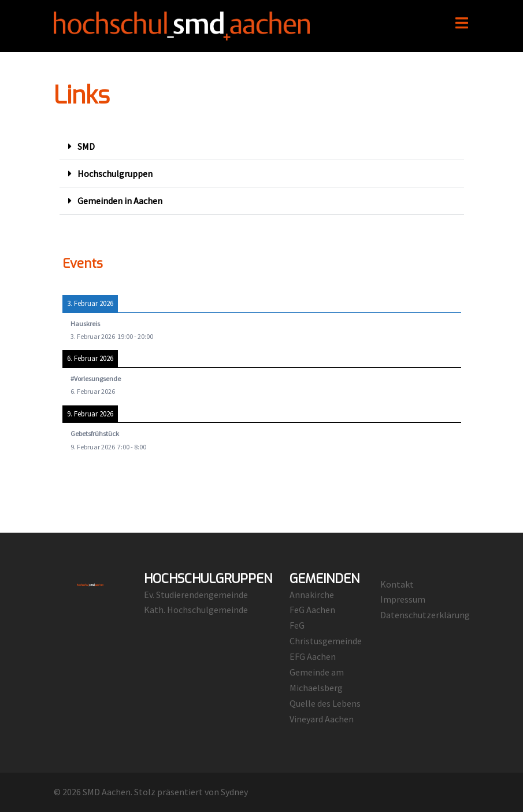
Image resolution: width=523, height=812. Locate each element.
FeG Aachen (312, 610)
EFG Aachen (313, 656)
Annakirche (312, 595)
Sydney (234, 792)
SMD (86, 146)
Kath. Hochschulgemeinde (196, 610)
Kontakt (397, 584)
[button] (262, 147)
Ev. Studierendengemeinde (196, 595)
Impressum (403, 599)
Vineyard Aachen (322, 719)
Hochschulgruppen (115, 174)
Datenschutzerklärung (425, 615)
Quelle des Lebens (325, 703)
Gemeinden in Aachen (120, 201)
